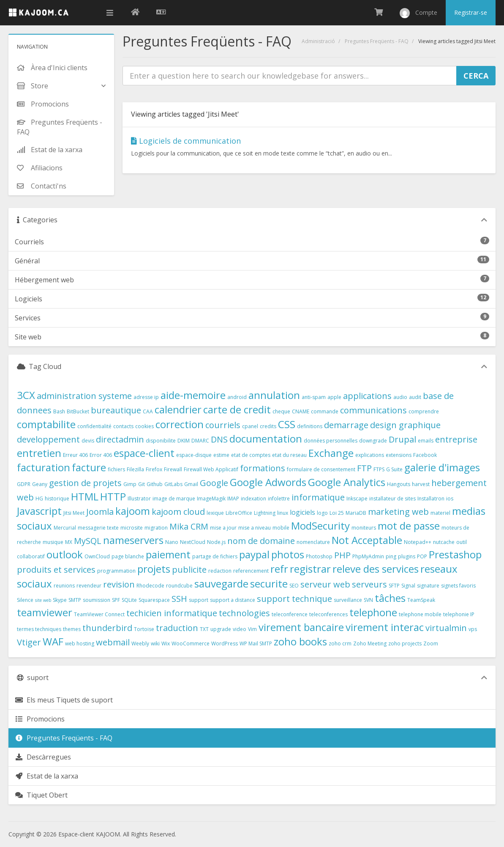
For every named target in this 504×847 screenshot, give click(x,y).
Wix (166, 643)
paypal (254, 554)
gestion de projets (85, 483)
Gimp (130, 484)
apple (334, 397)
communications (373, 410)
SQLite (129, 600)
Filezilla (135, 469)
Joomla (100, 512)
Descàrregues (43, 757)
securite (269, 583)
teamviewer (45, 612)
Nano (172, 542)
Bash (59, 411)
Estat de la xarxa (46, 776)
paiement (168, 554)
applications (367, 396)
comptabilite (46, 424)
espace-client (144, 453)
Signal (408, 586)
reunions (64, 586)
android (237, 397)
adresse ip (146, 397)
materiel (440, 513)
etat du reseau (289, 455)
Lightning (265, 513)
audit (415, 397)
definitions (310, 426)
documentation (266, 439)
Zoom (431, 643)
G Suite (394, 469)
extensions (399, 455)
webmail (113, 642)
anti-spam (314, 397)
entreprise (456, 439)
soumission (97, 600)
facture (89, 467)
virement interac (385, 627)
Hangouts (399, 484)
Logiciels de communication (186, 141)
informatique (318, 497)
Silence (25, 600)
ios (450, 499)
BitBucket (78, 411)
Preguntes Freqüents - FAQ (377, 41)
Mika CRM (189, 526)
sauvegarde (221, 583)
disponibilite (161, 441)
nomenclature (313, 542)
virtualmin (446, 628)
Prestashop (455, 554)
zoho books (300, 641)
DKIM (184, 441)
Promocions (40, 719)
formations (263, 468)
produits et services (56, 570)
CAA (148, 411)
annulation (274, 395)
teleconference (290, 614)
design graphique (405, 425)
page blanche (128, 556)
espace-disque (194, 455)
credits (268, 426)
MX (69, 542)
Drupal (402, 439)
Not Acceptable (367, 540)
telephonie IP (459, 614)
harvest (421, 484)
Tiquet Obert (41, 795)
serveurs (369, 584)
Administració (318, 41)
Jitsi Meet (74, 513)
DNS (219, 439)
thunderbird (107, 628)
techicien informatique (172, 613)
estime (221, 455)
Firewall (173, 469)
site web (43, 600)
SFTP (394, 586)
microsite (132, 528)
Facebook (425, 455)
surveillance (348, 600)
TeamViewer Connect (99, 614)
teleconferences (328, 614)
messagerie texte (98, 528)
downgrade (373, 441)
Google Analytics (347, 482)
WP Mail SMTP (256, 643)
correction (180, 424)
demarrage (346, 425)
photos (288, 554)
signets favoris (458, 586)
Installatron (431, 499)
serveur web (325, 584)
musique (53, 542)
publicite (189, 570)
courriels (223, 425)
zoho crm (340, 643)
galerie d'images (442, 467)
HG (39, 499)
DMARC (200, 441)
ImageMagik (211, 499)
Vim (252, 629)
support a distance (233, 600)
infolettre (279, 499)
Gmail (191, 484)
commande (325, 411)
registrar (310, 569)
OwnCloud (97, 556)
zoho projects (405, 643)
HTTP (113, 496)
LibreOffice (239, 513)
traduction (177, 628)
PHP (342, 555)
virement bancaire (301, 627)
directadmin (120, 439)
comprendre (424, 411)
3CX (26, 395)
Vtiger (29, 642)
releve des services (376, 569)
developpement (48, 439)
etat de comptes (251, 455)
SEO (294, 586)
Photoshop (319, 556)
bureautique (116, 410)
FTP (364, 468)
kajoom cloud (178, 512)
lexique (215, 513)
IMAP (233, 499)
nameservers (133, 540)
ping (391, 556)
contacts (123, 426)
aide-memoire (193, 395)
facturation (44, 467)
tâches (390, 598)
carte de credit (237, 409)
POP (422, 556)
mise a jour (223, 528)
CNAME (301, 411)
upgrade (221, 629)
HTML (85, 496)
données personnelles (331, 441)
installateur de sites (392, 499)
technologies (244, 613)
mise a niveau (255, 528)
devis (88, 441)
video (240, 629)
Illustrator (139, 499)
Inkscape (357, 499)
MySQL (88, 541)
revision (119, 584)
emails (426, 441)
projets (154, 569)
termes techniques (39, 629)
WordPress (225, 643)
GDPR (24, 484)
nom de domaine (261, 541)
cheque (281, 411)
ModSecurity (320, 526)
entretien (39, 453)
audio (400, 397)
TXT (204, 629)
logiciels (302, 512)
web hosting (80, 643)
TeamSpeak (421, 600)
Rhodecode (150, 586)
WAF (53, 641)
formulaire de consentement (321, 469)
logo (322, 513)
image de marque (174, 499)
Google (214, 483)
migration (156, 528)
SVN (368, 600)
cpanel (250, 426)
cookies (144, 426)
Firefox (154, 469)
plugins (407, 556)
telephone (373, 612)
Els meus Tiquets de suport (64, 700)
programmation (116, 571)
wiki (155, 643)
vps (473, 629)
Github (155, 484)
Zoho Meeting (370, 643)
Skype (60, 600)
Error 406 (101, 455)
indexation (253, 499)
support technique (294, 599)
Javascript (39, 511)
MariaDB (356, 513)
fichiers (116, 469)
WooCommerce (191, 643)
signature (428, 586)
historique (57, 499)
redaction (220, 571)
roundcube (179, 586)
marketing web (398, 512)
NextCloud (193, 542)
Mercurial (65, 528)
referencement (251, 571)
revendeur (89, 586)
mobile (281, 528)
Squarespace (154, 600)
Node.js (216, 542)
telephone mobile (420, 614)
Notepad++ (418, 542)
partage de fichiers (215, 556)
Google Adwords (268, 482)
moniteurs (364, 528)
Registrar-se (471, 12)
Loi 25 (337, 513)
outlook (65, 554)
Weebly (140, 643)
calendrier (178, 409)
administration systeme (84, 396)
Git (142, 484)
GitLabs (173, 484)
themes (72, 629)
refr (279, 569)
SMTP (75, 600)
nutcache (444, 542)
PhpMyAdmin (368, 556)
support (199, 600)
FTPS (379, 469)
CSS (287, 424)
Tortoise (144, 629)
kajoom (133, 511)
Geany (40, 484)
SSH (179, 599)
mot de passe (409, 526)
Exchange (331, 453)
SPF (116, 600)
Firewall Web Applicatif (211, 469)
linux (283, 513)
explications (370, 455)
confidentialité (94, 426)
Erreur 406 (75, 455)
